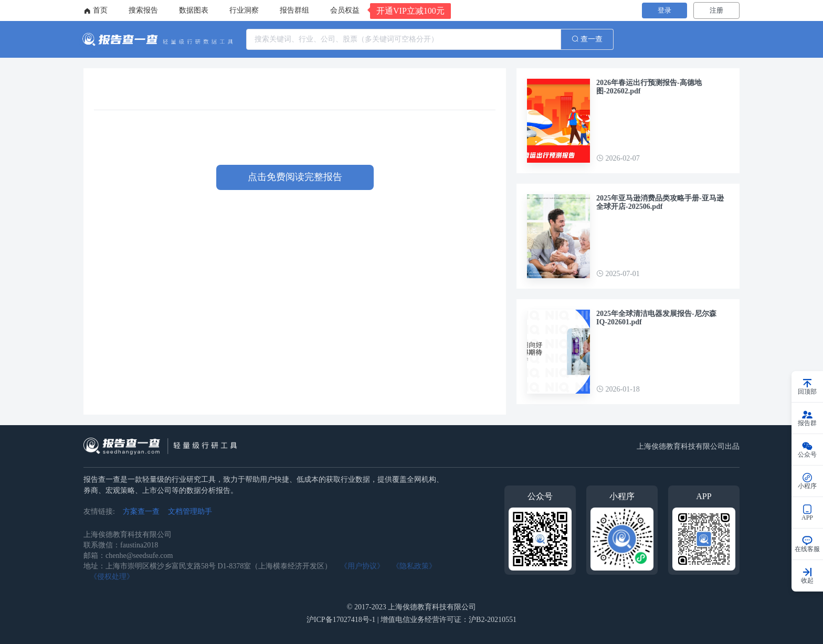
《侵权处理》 (112, 577)
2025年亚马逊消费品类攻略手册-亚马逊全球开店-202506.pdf (660, 202)
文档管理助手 (190, 511)
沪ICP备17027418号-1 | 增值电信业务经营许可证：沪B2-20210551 (411, 620)
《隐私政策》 (414, 566)
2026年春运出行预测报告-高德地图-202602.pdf (649, 87)
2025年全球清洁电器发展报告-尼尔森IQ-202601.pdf (656, 318)
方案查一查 (141, 511)
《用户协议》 (362, 566)
